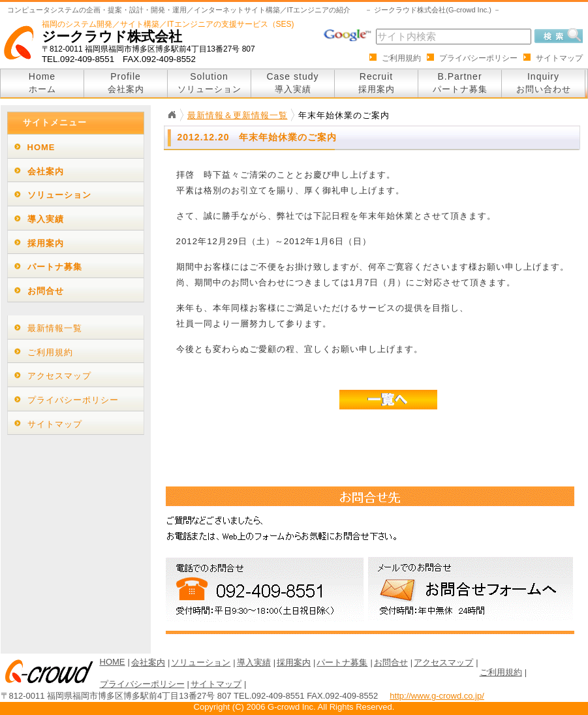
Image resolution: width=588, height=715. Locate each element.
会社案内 (46, 171)
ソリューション (59, 195)
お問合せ (46, 291)
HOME (41, 147)
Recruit (377, 83)
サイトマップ (559, 58)
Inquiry (544, 83)
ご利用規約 (401, 58)
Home (42, 83)
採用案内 (46, 243)
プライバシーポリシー (478, 58)
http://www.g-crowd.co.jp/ (437, 696)
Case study (292, 83)
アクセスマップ (59, 376)
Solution (209, 83)
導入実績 (46, 219)
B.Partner (460, 83)
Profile (126, 83)
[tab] (76, 147)
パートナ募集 (55, 267)
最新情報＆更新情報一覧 (238, 115)
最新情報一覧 (55, 328)
